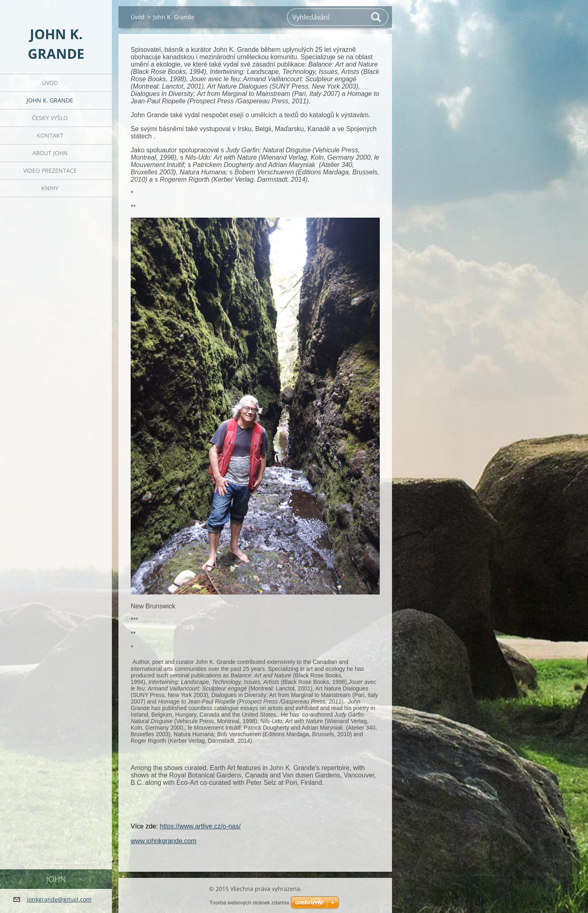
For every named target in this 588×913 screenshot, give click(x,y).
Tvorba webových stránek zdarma (249, 903)
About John (50, 153)
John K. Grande (50, 100)
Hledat (376, 17)
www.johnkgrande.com (164, 841)
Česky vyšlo (50, 118)
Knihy (50, 188)
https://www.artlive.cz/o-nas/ (200, 826)
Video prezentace (50, 170)
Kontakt (50, 135)
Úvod (50, 83)
